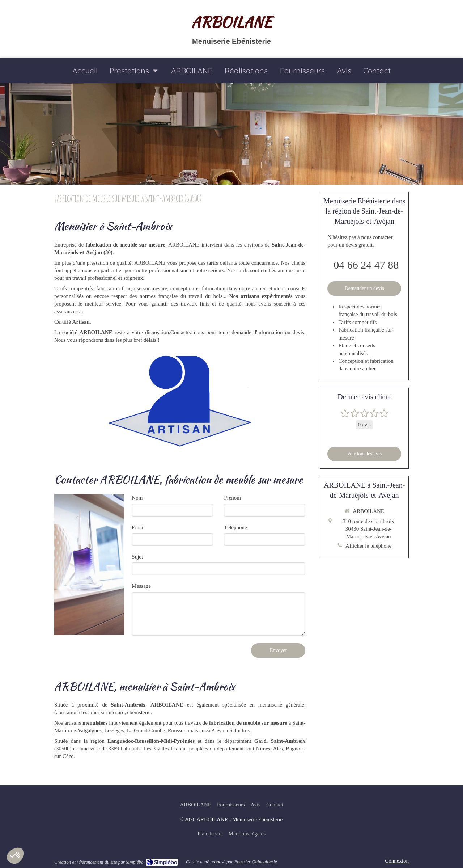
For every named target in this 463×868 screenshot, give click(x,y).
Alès (216, 730)
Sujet (137, 557)
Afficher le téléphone (368, 546)
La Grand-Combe (146, 730)
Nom (137, 498)
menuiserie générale (281, 705)
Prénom (232, 498)
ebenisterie (139, 712)
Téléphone (235, 527)
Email (138, 527)
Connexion (397, 861)
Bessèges (114, 730)
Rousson (177, 730)
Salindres (239, 730)
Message (141, 586)
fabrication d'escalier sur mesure (89, 712)
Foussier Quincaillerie (255, 862)
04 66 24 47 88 (366, 265)
